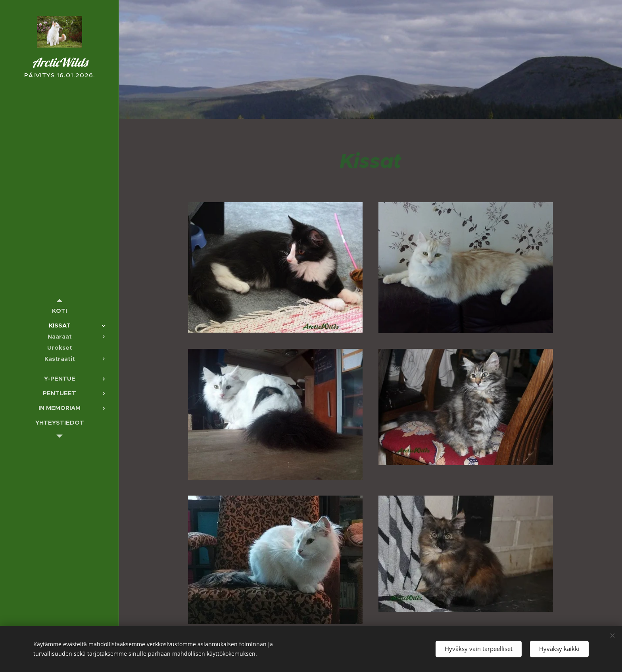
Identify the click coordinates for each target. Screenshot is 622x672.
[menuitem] (60, 311)
